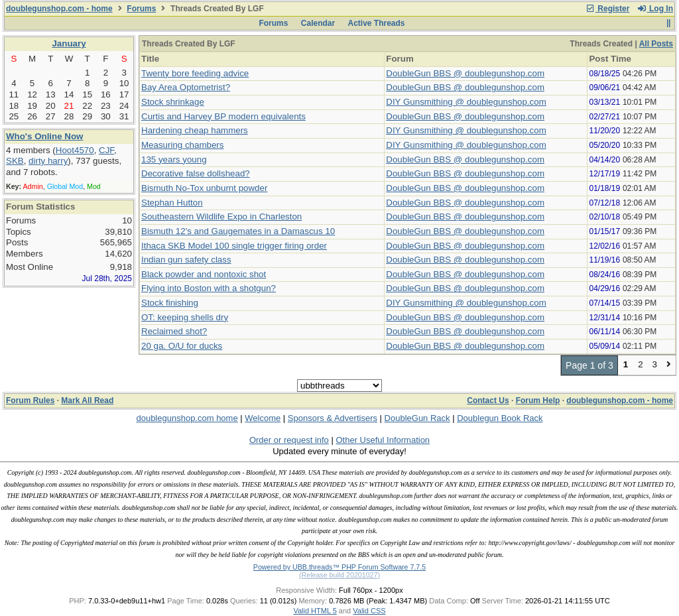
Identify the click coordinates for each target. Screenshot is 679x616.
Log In (655, 9)
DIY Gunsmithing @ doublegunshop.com (466, 102)
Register (607, 9)
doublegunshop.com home (187, 418)
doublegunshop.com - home (59, 9)
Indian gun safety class (186, 260)
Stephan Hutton (172, 203)
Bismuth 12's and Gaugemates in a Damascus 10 (238, 231)
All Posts (656, 44)
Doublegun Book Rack (500, 418)
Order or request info (289, 440)
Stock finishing (170, 303)
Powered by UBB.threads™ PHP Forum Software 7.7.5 (339, 567)
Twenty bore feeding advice (195, 73)
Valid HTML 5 (315, 611)
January (69, 43)
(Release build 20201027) (339, 575)
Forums (141, 9)
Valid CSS (369, 611)
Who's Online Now (44, 136)
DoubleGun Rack (417, 418)
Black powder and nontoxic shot (204, 274)
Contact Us (488, 400)
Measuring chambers (182, 145)
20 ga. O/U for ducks (182, 346)
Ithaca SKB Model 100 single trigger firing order (234, 246)
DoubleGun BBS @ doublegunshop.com (465, 73)
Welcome (263, 418)
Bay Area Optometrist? (186, 87)
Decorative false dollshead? (196, 173)
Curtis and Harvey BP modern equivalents (223, 116)
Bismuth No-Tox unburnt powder (204, 188)
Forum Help (538, 400)
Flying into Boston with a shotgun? (209, 288)
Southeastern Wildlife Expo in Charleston (221, 216)
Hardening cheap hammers (195, 130)
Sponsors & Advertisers (333, 418)
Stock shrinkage (173, 102)
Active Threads (377, 23)
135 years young (174, 159)
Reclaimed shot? (174, 331)
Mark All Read (87, 400)
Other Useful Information (383, 440)
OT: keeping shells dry (185, 317)
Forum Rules (30, 400)
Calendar (318, 23)
